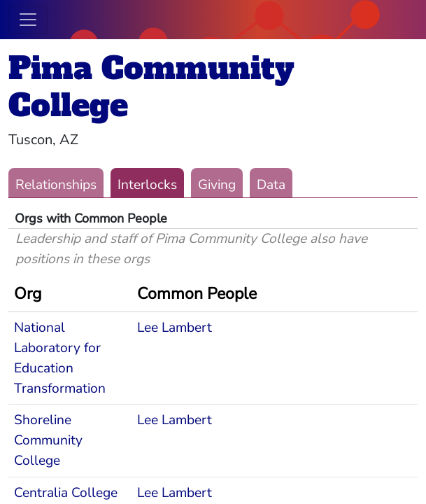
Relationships (56, 185)
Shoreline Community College (48, 440)
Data (271, 185)
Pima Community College (151, 87)
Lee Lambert (175, 328)
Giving (217, 185)
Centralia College (66, 493)
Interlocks (147, 185)
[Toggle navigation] (28, 20)
